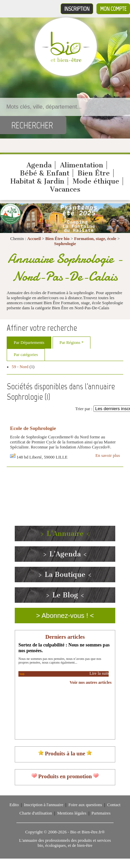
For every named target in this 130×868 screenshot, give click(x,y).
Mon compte (113, 9)
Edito (14, 805)
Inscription (77, 9)
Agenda (39, 165)
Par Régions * (72, 343)
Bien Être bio (57, 239)
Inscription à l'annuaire (43, 805)
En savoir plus (108, 456)
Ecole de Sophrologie (33, 428)
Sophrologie (65, 244)
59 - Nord (20, 367)
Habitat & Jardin (37, 181)
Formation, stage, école (95, 239)
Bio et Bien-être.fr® (87, 832)
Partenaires (101, 813)
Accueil (34, 239)
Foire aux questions (85, 805)
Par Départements (29, 343)
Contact (114, 805)
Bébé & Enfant (45, 173)
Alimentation (82, 165)
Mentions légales (72, 813)
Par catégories (26, 355)
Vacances (65, 189)
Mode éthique (96, 181)
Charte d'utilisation (36, 813)
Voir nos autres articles (91, 682)
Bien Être (94, 173)
